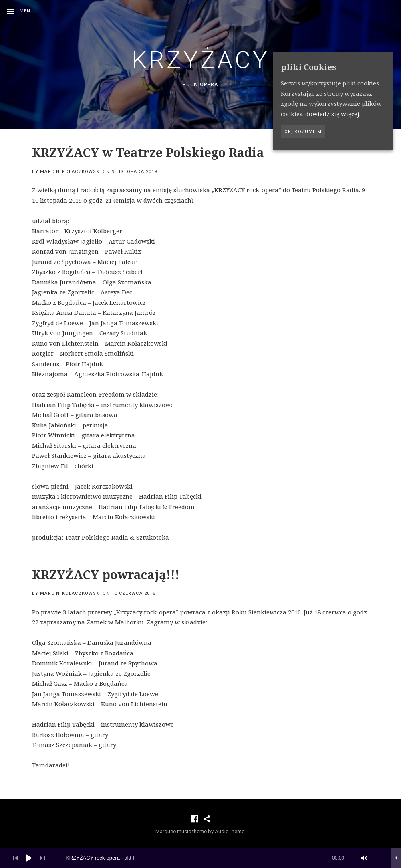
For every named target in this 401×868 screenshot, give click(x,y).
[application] (200, 858)
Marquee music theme (181, 831)
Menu (27, 11)
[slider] (205, 858)
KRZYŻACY (201, 60)
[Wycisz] (364, 858)
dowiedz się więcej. (333, 114)
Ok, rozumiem (303, 132)
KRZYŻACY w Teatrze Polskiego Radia (148, 152)
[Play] (29, 858)
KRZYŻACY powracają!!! (106, 575)
